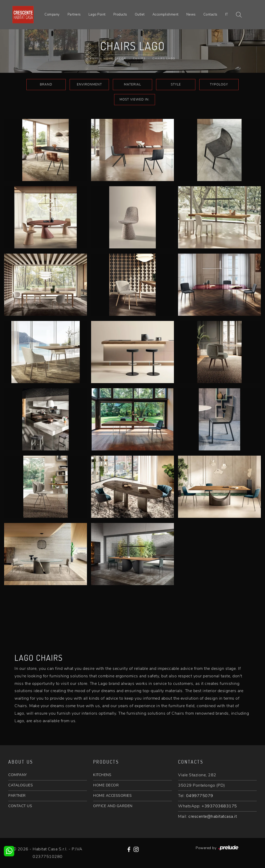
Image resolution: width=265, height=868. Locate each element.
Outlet (140, 15)
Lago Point (97, 15)
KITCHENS (102, 775)
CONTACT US (20, 806)
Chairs (139, 59)
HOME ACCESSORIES (112, 796)
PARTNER (17, 796)
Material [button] (132, 84)
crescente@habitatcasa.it (213, 816)
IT (227, 15)
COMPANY (18, 775)
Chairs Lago (164, 59)
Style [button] (176, 84)
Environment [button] (89, 84)
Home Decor (115, 59)
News (191, 15)
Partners (74, 15)
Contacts (210, 15)
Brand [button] (46, 84)
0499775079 (200, 796)
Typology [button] (219, 84)
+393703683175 (219, 806)
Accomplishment (165, 15)
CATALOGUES (21, 785)
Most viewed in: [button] (135, 99)
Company (52, 15)
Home (94, 59)
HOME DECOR (106, 785)
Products (120, 15)
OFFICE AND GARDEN (113, 806)
